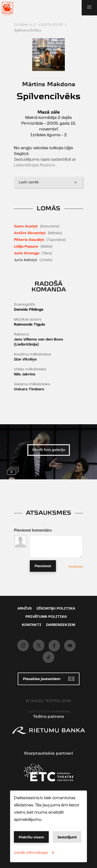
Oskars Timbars (29, 389)
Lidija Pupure (26, 247)
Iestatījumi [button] (67, 837)
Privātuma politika (46, 617)
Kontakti (32, 625)
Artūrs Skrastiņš (30, 233)
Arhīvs (24, 609)
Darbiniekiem (61, 625)
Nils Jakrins (25, 374)
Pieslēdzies (76, 567)
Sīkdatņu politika (56, 609)
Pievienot (43, 566)
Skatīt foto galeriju (49, 450)
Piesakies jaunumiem (49, 679)
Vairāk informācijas (35, 853)
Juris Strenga (27, 253)
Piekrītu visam (31, 837)
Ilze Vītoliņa (25, 359)
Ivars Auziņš (26, 226)
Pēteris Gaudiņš (29, 240)
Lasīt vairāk (48, 182)
